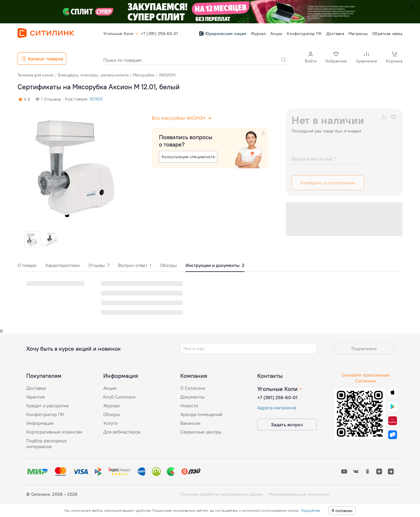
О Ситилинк (193, 388)
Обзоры (168, 265)
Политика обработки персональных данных (222, 494)
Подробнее (310, 510)
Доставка (36, 388)
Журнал (112, 406)
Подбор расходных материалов (47, 443)
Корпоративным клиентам (54, 432)
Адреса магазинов (277, 408)
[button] (311, 58)
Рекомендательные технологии (299, 494)
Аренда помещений (201, 414)
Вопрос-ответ (135, 265)
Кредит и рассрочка (47, 406)
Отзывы (99, 265)
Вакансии (190, 423)
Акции (110, 388)
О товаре (27, 265)
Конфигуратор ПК (45, 414)
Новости (189, 406)
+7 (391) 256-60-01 (277, 397)
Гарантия (35, 397)
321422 (96, 99)
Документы (192, 397)
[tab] (27, 267)
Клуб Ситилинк (119, 397)
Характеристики (62, 265)
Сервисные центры (201, 432)
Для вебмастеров (122, 432)
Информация (40, 423)
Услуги (110, 423)
